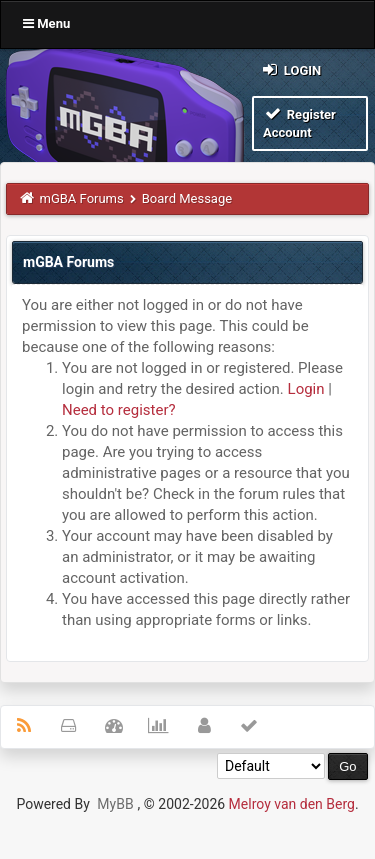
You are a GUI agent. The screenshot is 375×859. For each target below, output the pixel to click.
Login (290, 69)
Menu (46, 23)
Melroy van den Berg (292, 804)
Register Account (299, 122)
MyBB (115, 804)
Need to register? (119, 410)
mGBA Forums (82, 198)
